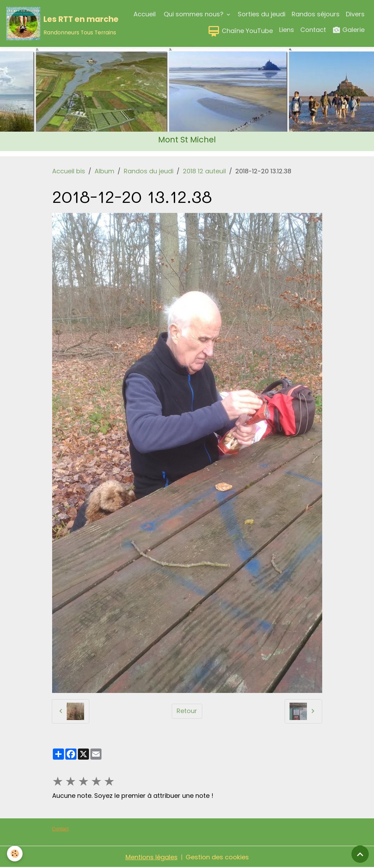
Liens (287, 30)
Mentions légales (152, 857)
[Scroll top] (360, 854)
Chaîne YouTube (240, 31)
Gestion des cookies (217, 857)
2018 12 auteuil (204, 171)
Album (104, 171)
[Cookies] (15, 854)
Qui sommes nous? (194, 14)
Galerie (348, 30)
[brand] (45, 24)
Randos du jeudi (149, 171)
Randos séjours (316, 14)
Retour (187, 711)
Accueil (145, 14)
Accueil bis (69, 171)
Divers (355, 14)
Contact (313, 30)
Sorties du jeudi (262, 14)
